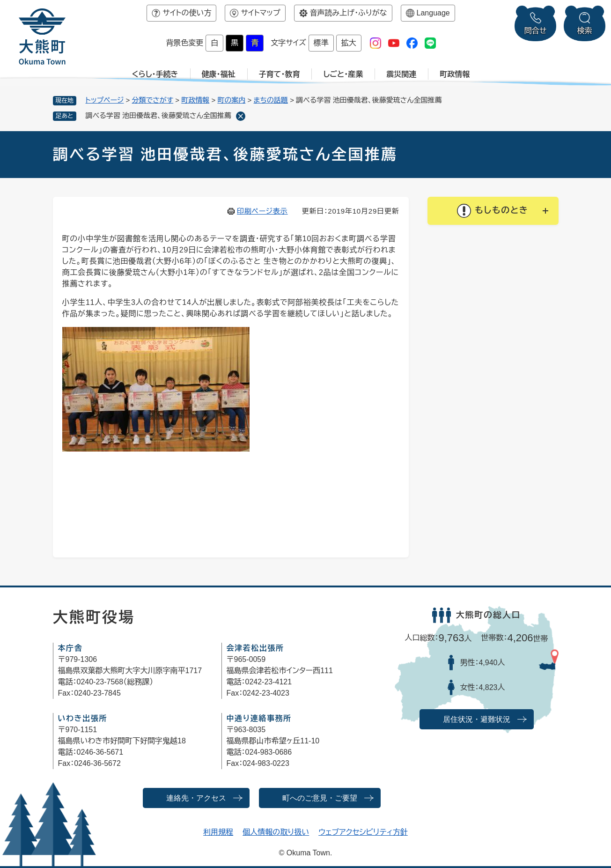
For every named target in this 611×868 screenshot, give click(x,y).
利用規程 (218, 832)
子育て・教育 (280, 74)
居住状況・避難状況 (477, 719)
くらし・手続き (155, 74)
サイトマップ (260, 13)
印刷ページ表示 (262, 211)
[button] (493, 211)
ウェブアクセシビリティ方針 (363, 832)
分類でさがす (153, 100)
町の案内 (231, 100)
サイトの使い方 (187, 13)
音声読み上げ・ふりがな (349, 13)
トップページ (105, 100)
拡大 (349, 43)
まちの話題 (271, 100)
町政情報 (455, 74)
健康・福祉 (219, 74)
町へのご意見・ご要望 (320, 798)
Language (433, 13)
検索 (585, 31)
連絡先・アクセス (196, 798)
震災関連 (401, 74)
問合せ (536, 31)
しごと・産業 (343, 74)
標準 (321, 43)
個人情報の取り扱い (276, 832)
